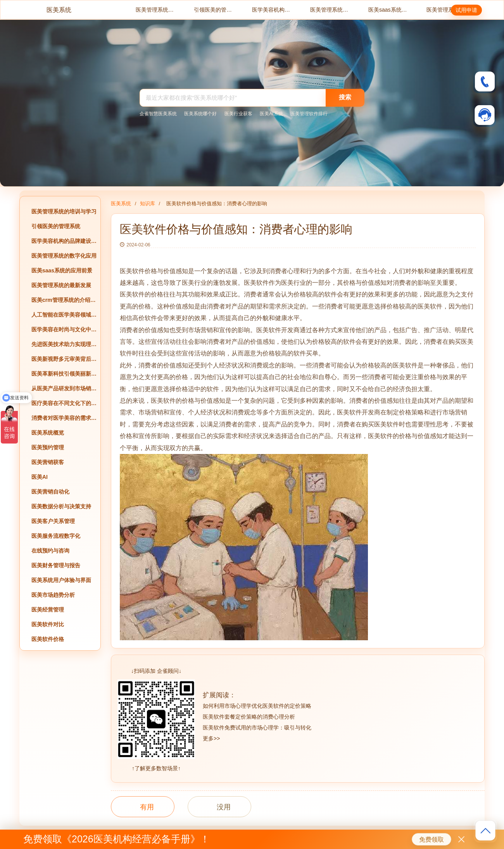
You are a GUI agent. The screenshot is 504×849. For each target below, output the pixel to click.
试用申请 (466, 10)
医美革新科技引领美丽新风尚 (64, 374)
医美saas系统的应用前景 (388, 10)
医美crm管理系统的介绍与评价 (64, 300)
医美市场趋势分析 (53, 595)
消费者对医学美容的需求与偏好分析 (64, 418)
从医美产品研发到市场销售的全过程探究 (64, 388)
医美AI (40, 477)
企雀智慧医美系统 (158, 114)
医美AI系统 (271, 114)
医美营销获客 (48, 462)
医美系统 (59, 10)
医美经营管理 (48, 610)
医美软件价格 (48, 639)
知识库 (148, 204)
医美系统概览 (48, 433)
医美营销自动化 (50, 492)
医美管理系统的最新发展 (446, 10)
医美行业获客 (238, 114)
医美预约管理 (48, 447)
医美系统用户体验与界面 (61, 580)
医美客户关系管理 (53, 521)
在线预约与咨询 (50, 551)
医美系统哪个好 (200, 114)
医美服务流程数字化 (56, 536)
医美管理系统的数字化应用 (330, 10)
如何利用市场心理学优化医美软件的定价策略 (257, 706)
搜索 (345, 97)
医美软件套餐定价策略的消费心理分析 (249, 717)
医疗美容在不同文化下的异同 (64, 403)
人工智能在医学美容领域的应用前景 (64, 315)
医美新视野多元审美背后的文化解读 (64, 359)
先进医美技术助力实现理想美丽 (64, 344)
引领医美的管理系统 (213, 10)
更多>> (211, 738)
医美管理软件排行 (309, 114)
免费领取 (432, 839)
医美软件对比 (48, 624)
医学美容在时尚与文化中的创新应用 (64, 329)
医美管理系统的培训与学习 (155, 10)
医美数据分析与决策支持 (61, 506)
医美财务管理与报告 (56, 565)
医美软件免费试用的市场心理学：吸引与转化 (257, 728)
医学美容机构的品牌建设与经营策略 (271, 10)
